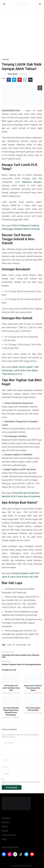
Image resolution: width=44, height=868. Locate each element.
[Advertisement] (22, 32)
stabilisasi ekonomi (32, 182)
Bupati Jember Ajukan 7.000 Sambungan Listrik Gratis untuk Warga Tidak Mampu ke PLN (20, 370)
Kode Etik (5, 831)
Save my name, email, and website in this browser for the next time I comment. (21, 783)
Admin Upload (12, 74)
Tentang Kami (6, 818)
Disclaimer (5, 827)
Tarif (29, 645)
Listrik (9, 645)
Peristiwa (6, 60)
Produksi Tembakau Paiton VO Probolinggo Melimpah (21, 664)
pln (14, 645)
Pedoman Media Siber (9, 835)
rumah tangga (21, 645)
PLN (4, 121)
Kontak (4, 839)
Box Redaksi (6, 822)
